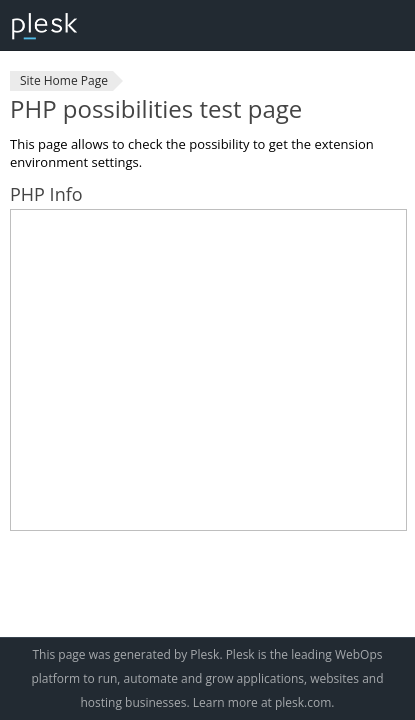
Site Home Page (64, 80)
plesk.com (303, 702)
